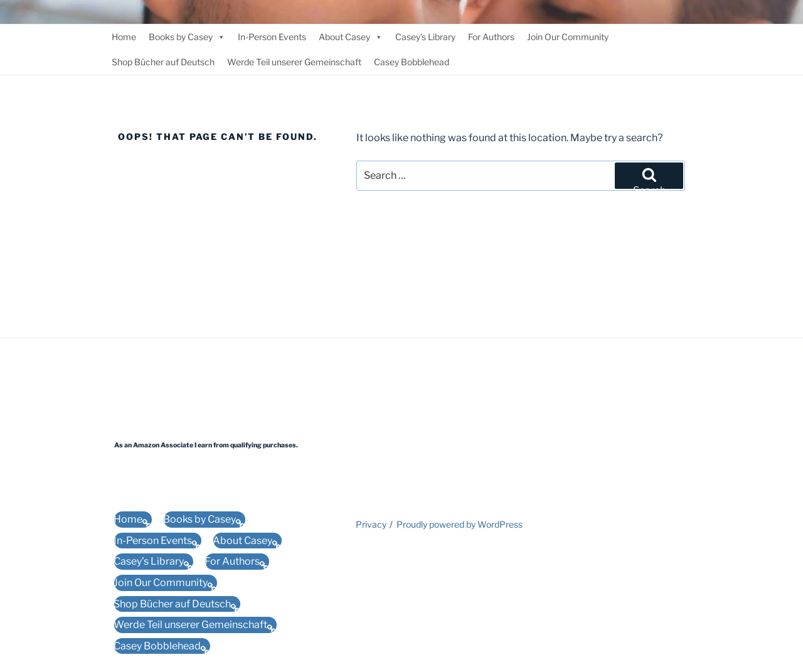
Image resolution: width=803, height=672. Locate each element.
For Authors (491, 37)
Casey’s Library (425, 37)
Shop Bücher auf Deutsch (163, 62)
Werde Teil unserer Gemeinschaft (294, 62)
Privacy (371, 524)
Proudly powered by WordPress (460, 524)
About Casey (351, 37)
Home (124, 37)
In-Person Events (272, 37)
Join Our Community (568, 37)
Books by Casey (187, 37)
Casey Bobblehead (412, 62)
